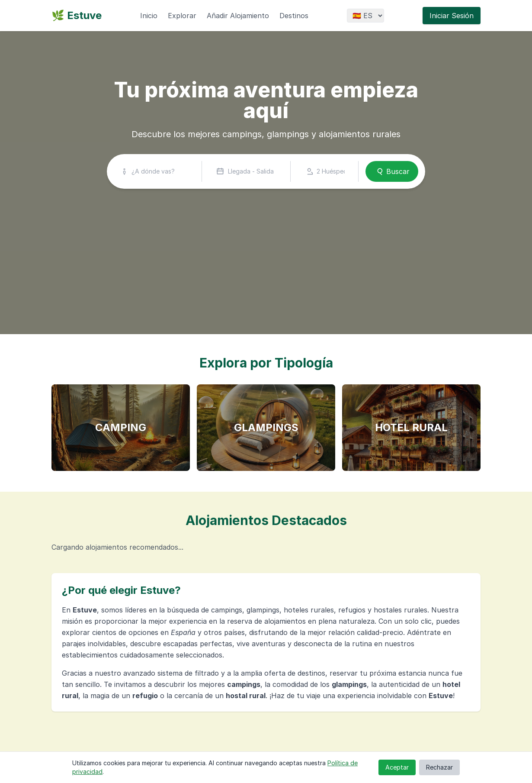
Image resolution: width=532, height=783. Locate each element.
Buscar (392, 171)
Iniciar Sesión (452, 16)
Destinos (294, 16)
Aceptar (397, 767)
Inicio (149, 16)
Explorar (182, 16)
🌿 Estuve (77, 15)
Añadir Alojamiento (238, 16)
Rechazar (439, 767)
